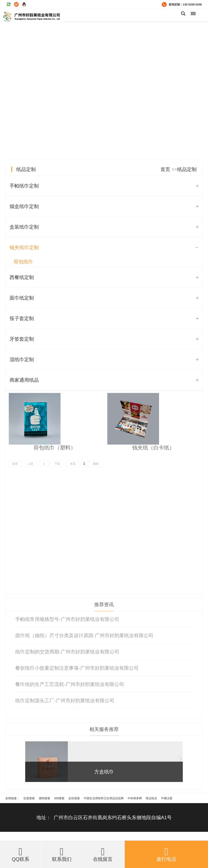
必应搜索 (74, 798)
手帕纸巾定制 (24, 186)
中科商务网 (135, 798)
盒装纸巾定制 (24, 227)
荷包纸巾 (23, 262)
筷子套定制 (22, 318)
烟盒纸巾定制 (24, 206)
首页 (165, 169)
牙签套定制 (22, 339)
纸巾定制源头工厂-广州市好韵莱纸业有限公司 (65, 701)
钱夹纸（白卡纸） (153, 448)
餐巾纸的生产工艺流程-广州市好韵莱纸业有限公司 (70, 684)
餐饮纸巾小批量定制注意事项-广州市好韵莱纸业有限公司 (77, 668)
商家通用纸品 (24, 380)
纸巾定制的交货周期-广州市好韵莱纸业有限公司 (67, 652)
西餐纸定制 (22, 277)
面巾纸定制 (22, 298)
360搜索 (59, 798)
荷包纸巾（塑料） (55, 448)
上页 (30, 464)
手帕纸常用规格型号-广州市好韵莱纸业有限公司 (67, 619)
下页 (57, 464)
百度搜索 (29, 798)
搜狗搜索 (44, 798)
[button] (179, 759)
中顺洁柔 (167, 798)
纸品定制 (26, 169)
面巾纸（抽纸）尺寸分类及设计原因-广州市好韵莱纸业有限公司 (84, 635)
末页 (73, 464)
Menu (193, 11)
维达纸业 (151, 798)
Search (183, 14)
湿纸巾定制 (22, 359)
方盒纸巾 (104, 772)
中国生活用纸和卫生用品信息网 (104, 798)
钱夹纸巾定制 (24, 247)
